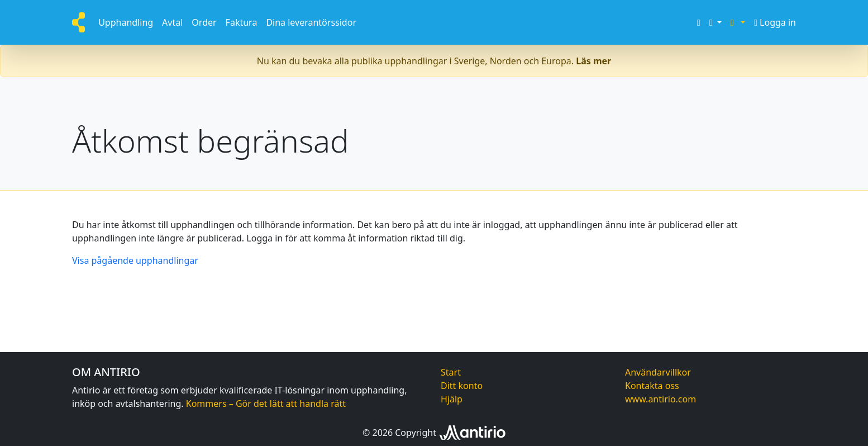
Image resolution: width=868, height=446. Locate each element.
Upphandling (126, 22)
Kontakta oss (652, 386)
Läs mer (593, 61)
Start (451, 372)
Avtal (172, 22)
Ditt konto (462, 386)
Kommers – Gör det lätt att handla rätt (266, 404)
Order (204, 22)
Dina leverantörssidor (311, 22)
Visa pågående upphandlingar (135, 260)
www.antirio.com (660, 399)
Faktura (242, 22)
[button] (716, 22)
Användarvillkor (658, 372)
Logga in (775, 22)
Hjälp (452, 399)
